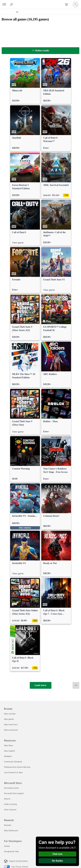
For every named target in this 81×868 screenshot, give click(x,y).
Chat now (57, 854)
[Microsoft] (40, 3)
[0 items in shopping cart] (67, 5)
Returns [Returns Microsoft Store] (7, 799)
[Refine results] (41, 51)
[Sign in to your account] (76, 5)
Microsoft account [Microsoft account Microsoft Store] (11, 788)
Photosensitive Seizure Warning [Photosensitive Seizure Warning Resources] (17, 767)
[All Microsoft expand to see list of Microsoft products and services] (4, 5)
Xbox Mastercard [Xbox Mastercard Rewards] (11, 830)
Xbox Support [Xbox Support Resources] (9, 751)
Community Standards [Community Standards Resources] (13, 762)
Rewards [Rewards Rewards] (8, 825)
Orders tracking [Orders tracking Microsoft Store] (10, 804)
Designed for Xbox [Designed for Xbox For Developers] (11, 851)
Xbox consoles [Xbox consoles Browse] (10, 714)
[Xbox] (9, 12)
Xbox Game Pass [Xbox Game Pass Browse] (11, 724)
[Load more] (41, 685)
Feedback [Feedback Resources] (8, 756)
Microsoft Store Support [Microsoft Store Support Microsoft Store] (14, 793)
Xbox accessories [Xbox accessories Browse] (11, 730)
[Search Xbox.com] (12, 4)
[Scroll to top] (76, 685)
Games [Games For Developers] (7, 846)
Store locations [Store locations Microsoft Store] (10, 810)
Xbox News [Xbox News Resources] (9, 745)
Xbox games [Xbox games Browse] (9, 719)
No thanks (57, 861)
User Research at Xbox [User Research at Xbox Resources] (13, 772)
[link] (25, 81)
